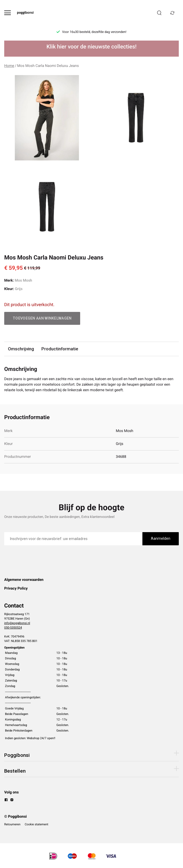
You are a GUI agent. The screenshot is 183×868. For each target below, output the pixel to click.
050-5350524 (13, 627)
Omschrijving (21, 349)
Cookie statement (37, 824)
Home (9, 66)
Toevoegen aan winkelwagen (42, 318)
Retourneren (12, 824)
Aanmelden (161, 538)
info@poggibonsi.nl (17, 623)
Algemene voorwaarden (24, 580)
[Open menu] (8, 13)
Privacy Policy (16, 589)
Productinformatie (60, 349)
